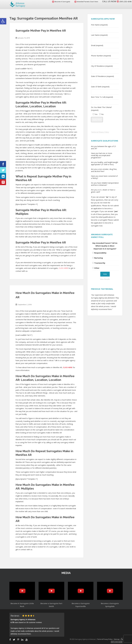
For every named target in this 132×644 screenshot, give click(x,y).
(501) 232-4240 (124, 1)
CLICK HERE (63, 268)
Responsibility (100, 253)
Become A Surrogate (58, 2)
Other (97, 268)
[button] (3, 21)
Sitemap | (118, 639)
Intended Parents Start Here (83, 2)
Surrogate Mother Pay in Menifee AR (41, 31)
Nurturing (99, 258)
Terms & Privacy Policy (100, 132)
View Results (105, 279)
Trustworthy (100, 263)
